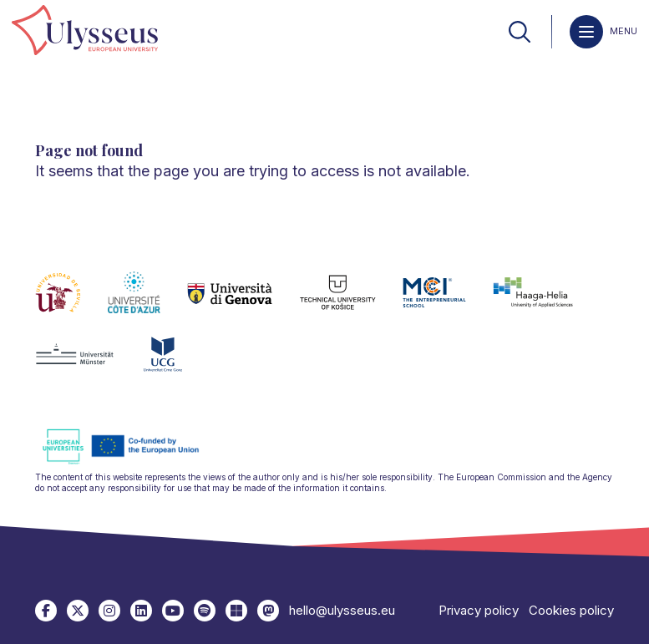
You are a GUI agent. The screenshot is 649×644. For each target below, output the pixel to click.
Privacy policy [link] (479, 610)
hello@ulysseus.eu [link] (342, 610)
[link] (85, 31)
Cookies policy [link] (571, 610)
